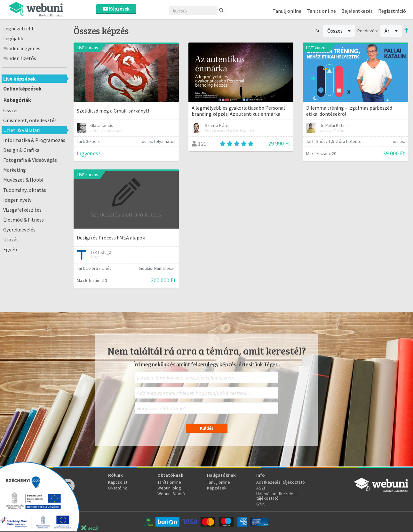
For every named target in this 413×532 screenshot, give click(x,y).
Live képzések (20, 79)
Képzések (116, 9)
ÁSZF (261, 488)
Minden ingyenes (22, 48)
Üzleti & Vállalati (22, 130)
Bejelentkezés (357, 11)
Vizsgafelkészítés (22, 210)
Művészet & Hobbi (23, 180)
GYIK (261, 504)
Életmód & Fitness (24, 220)
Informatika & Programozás (34, 140)
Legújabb (13, 38)
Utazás (11, 239)
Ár (391, 31)
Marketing (15, 170)
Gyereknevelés (19, 230)
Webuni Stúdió (171, 494)
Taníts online (321, 11)
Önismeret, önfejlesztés (30, 120)
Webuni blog (169, 488)
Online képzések (22, 89)
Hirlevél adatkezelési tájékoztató (276, 496)
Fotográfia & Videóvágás (30, 160)
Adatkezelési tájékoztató (281, 482)
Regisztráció (392, 11)
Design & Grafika (21, 150)
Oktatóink (118, 488)
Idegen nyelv (17, 200)
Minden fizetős (20, 58)
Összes (11, 110)
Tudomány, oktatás (25, 190)
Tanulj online (287, 11)
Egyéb (10, 249)
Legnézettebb (19, 28)
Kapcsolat (118, 482)
